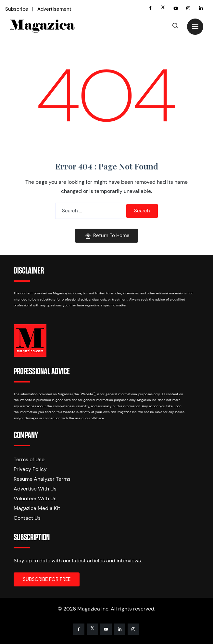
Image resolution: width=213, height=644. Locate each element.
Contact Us (27, 518)
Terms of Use (29, 459)
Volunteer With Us (35, 498)
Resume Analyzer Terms (42, 479)
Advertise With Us (35, 489)
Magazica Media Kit (37, 508)
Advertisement (54, 9)
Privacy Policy (30, 469)
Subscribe (17, 9)
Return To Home (107, 236)
